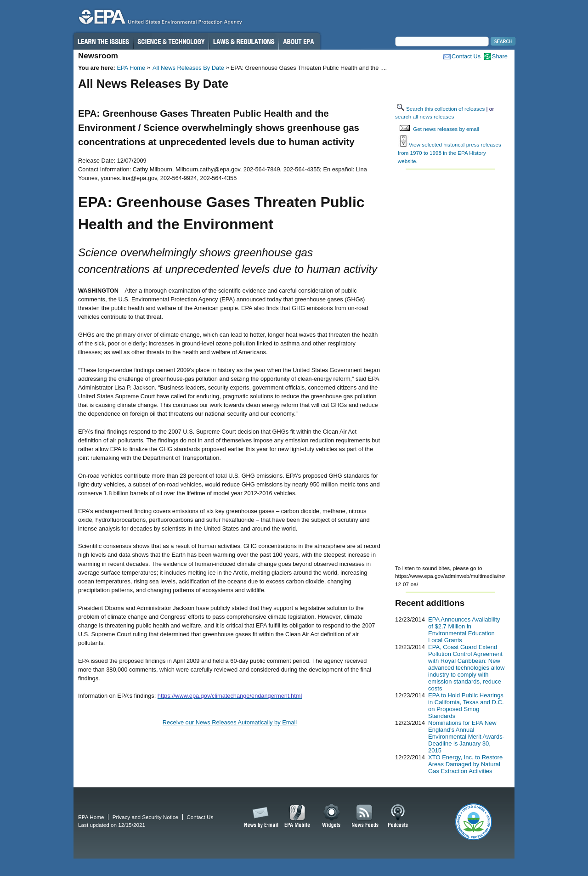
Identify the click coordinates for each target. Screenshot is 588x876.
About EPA (299, 41)
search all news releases (424, 116)
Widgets (332, 816)
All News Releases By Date (188, 68)
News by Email (260, 816)
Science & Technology (171, 41)
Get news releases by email (446, 129)
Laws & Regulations (244, 41)
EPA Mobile (297, 816)
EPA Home (131, 68)
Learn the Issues (103, 41)
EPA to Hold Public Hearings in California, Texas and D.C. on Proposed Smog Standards (466, 706)
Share (500, 56)
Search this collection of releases (445, 109)
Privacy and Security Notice (145, 817)
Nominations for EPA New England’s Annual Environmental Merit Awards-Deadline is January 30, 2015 (466, 737)
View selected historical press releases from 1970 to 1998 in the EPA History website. (449, 153)
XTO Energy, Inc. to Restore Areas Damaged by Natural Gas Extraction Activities (465, 764)
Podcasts (398, 816)
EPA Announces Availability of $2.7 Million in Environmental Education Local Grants (464, 630)
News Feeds (365, 816)
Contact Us (466, 56)
